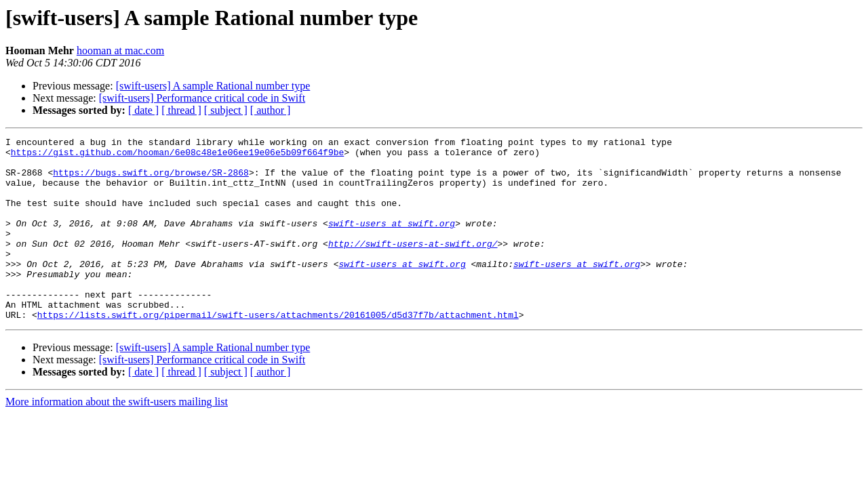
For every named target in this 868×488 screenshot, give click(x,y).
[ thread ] (181, 110)
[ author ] (271, 110)
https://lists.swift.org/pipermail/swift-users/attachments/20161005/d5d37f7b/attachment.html (278, 351)
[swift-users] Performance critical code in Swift (202, 98)
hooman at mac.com (120, 50)
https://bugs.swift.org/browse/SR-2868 (151, 180)
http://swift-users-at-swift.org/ (413, 266)
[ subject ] (226, 110)
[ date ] (143, 110)
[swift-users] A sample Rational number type (213, 86)
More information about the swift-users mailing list (117, 438)
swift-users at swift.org (392, 241)
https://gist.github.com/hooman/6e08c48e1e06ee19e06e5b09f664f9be (177, 156)
